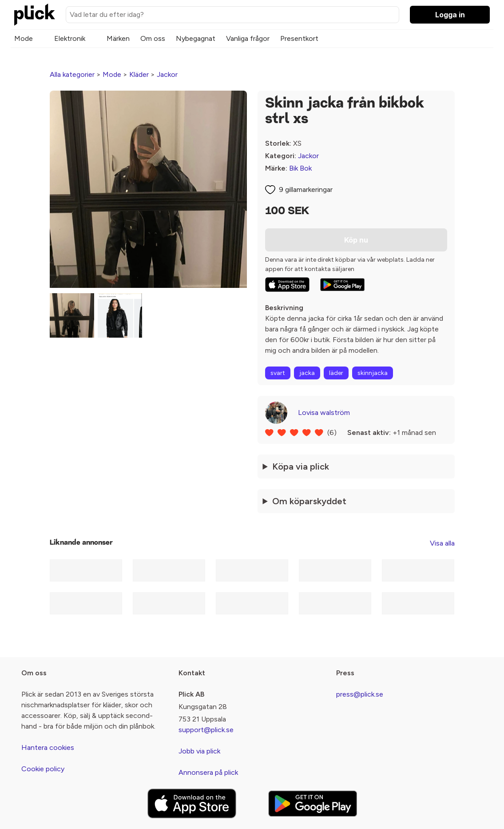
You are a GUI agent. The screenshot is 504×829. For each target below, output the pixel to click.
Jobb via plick (199, 751)
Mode (24, 38)
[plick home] (35, 15)
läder (336, 373)
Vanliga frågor (248, 38)
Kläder (139, 74)
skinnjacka (373, 373)
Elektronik (70, 38)
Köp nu (356, 240)
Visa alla (442, 543)
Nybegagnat (196, 38)
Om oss (153, 38)
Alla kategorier (72, 74)
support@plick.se (206, 730)
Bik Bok (300, 168)
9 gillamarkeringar (306, 189)
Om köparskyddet (309, 501)
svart (278, 373)
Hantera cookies (48, 747)
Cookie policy (43, 769)
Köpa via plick (301, 466)
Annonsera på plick (208, 772)
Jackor (167, 74)
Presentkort (299, 38)
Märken (118, 38)
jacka (307, 373)
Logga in (450, 15)
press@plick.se (360, 694)
